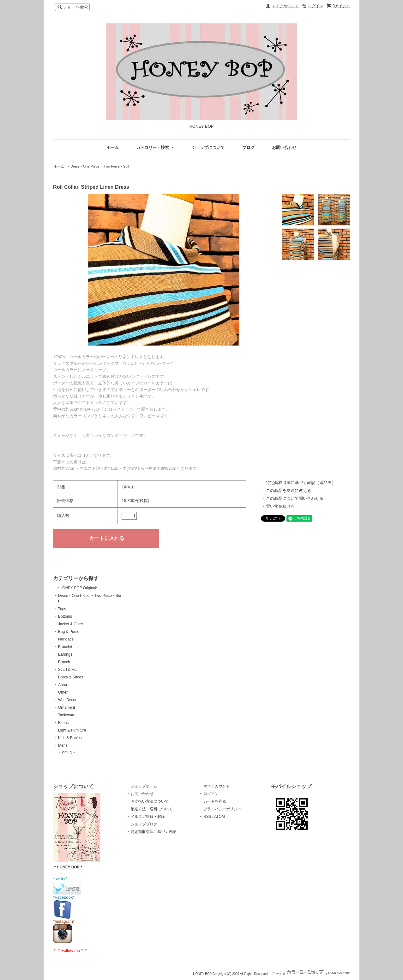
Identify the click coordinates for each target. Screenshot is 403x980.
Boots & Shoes (71, 677)
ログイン (316, 6)
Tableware (67, 715)
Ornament (66, 707)
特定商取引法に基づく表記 (153, 832)
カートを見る (215, 801)
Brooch (64, 662)
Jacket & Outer (71, 624)
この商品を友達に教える (289, 490)
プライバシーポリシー (222, 809)
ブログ (248, 147)
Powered (311, 974)
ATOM (220, 817)
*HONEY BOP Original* (78, 588)
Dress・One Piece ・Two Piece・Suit (100, 166)
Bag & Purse (69, 632)
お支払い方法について (150, 801)
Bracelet (65, 647)
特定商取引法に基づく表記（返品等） (301, 483)
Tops (62, 609)
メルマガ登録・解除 (148, 817)
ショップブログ (144, 824)
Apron (63, 685)
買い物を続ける (280, 506)
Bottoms (65, 616)
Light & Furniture (72, 730)
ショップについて (208, 147)
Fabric (63, 723)
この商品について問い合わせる (295, 498)
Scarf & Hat (68, 670)
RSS (207, 817)
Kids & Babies (70, 738)
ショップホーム (144, 786)
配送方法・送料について (152, 809)
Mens (63, 745)
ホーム (113, 147)
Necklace (66, 639)
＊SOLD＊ (67, 753)
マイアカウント (285, 6)
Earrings (65, 654)
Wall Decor (67, 700)
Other (63, 692)
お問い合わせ (284, 147)
